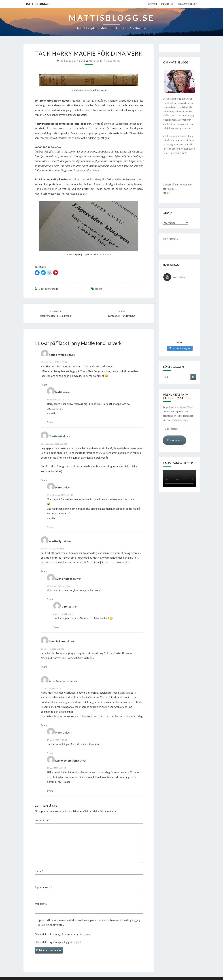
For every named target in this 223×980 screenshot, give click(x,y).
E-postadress (43, 887)
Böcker (99, 289)
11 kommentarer (110, 61)
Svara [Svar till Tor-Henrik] (44, 480)
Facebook (171, 239)
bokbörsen (83, 110)
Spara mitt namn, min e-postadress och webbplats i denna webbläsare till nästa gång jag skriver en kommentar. (89, 922)
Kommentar (43, 820)
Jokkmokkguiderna (187, 4)
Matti (92, 61)
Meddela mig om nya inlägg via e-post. (60, 942)
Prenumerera (174, 440)
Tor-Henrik (56, 437)
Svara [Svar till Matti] (50, 422)
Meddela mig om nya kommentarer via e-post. (64, 934)
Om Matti (152, 4)
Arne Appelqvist (59, 681)
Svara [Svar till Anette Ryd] (44, 571)
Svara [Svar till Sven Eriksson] (50, 599)
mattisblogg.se (38, 4)
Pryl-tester (167, 4)
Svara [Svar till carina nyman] (44, 385)
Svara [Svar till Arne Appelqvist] (44, 725)
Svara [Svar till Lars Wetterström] (50, 791)
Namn (39, 871)
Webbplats (41, 904)
